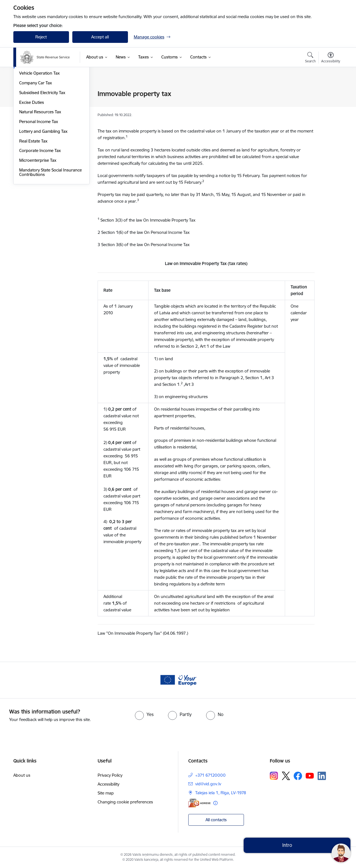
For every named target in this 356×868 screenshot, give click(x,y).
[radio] (144, 714)
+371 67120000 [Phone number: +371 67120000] (210, 775)
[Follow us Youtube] (310, 776)
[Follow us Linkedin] (322, 776)
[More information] (215, 803)
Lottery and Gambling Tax (43, 191)
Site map (106, 793)
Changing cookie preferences (125, 802)
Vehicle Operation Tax (39, 133)
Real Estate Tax (33, 201)
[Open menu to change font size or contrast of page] (331, 58)
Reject (41, 37)
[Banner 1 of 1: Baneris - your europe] (178, 680)
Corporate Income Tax (40, 210)
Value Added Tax (35, 94)
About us (22, 775)
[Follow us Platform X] (286, 776)
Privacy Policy (110, 775)
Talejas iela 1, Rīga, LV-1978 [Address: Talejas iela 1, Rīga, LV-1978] (221, 793)
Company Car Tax (36, 142)
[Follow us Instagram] (274, 776)
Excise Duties (32, 162)
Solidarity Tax (31, 104)
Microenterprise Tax (38, 220)
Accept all (100, 37)
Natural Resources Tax (40, 171)
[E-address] (199, 803)
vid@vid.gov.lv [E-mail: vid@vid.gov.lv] (208, 784)
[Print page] (329, 91)
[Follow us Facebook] (298, 776)
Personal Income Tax (39, 181)
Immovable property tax (42, 123)
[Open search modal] (310, 58)
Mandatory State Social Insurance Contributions (50, 232)
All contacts (216, 820)
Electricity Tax (32, 113)
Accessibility (108, 784)
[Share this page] (329, 105)
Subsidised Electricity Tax (42, 152)
